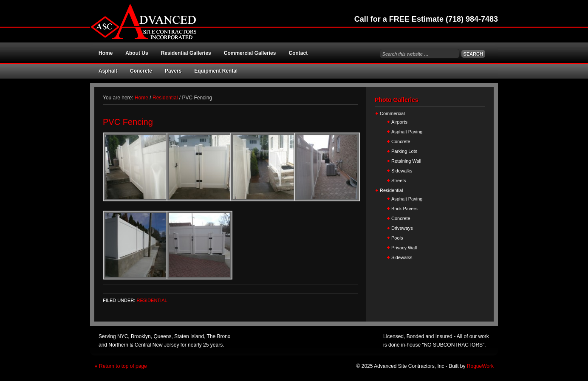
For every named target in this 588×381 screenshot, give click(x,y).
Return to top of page (123, 366)
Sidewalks (402, 171)
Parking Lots (404, 151)
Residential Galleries (186, 53)
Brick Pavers (404, 209)
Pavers (173, 71)
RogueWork (480, 366)
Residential (152, 300)
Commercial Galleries (250, 53)
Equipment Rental (216, 71)
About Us (137, 53)
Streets (399, 181)
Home (106, 53)
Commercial (392, 113)
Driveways (402, 228)
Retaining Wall (406, 161)
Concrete (141, 71)
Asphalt (108, 71)
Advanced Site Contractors (184, 21)
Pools (397, 238)
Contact (298, 53)
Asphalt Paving (407, 132)
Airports (399, 122)
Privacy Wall (404, 248)
